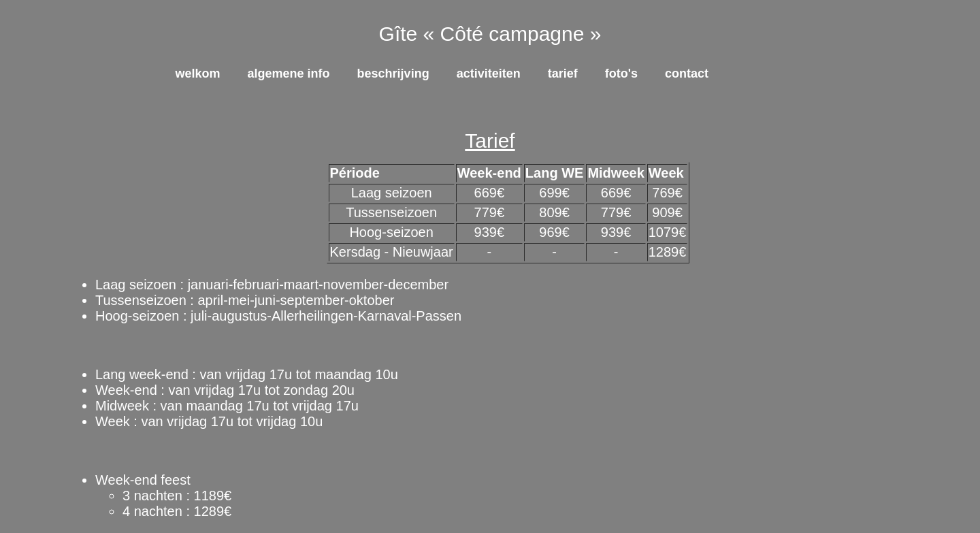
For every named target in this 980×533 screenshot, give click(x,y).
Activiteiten (489, 74)
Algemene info (289, 74)
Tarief (563, 74)
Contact (687, 74)
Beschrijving (393, 74)
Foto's (621, 74)
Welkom (198, 74)
